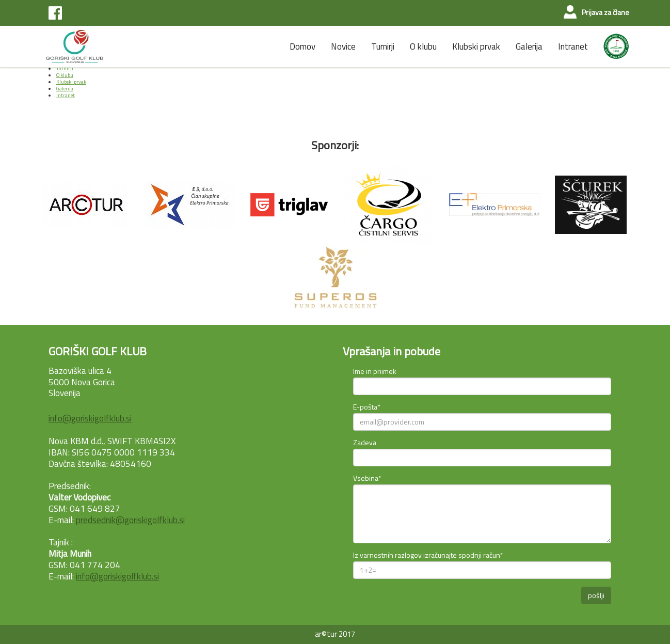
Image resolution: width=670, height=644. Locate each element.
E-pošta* (367, 407)
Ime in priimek (375, 371)
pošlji (596, 595)
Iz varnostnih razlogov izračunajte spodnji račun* (428, 555)
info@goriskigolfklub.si (90, 418)
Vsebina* (367, 478)
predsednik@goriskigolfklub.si (130, 520)
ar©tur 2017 (335, 634)
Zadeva (365, 442)
